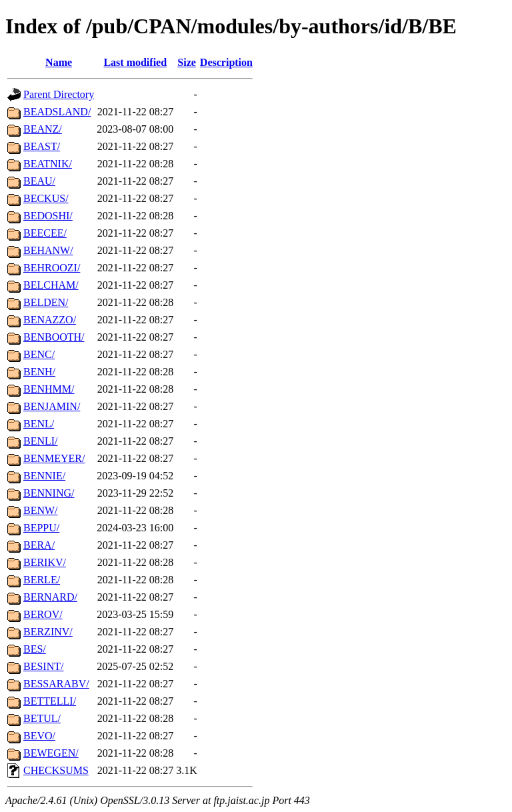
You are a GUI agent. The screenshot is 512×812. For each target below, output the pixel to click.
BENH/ (39, 372)
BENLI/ (41, 441)
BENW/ (41, 510)
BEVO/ (39, 736)
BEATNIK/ (48, 164)
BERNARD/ (50, 597)
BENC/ (39, 354)
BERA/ (39, 545)
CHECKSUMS (56, 770)
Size (187, 62)
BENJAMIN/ (52, 406)
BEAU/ (39, 181)
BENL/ (39, 424)
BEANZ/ (43, 129)
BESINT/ (43, 666)
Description (226, 62)
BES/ (35, 649)
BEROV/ (43, 614)
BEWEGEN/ (51, 753)
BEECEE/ (45, 233)
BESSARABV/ (56, 684)
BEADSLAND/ (57, 112)
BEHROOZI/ (52, 268)
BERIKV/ (45, 562)
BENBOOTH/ (54, 337)
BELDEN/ (46, 302)
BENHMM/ (49, 389)
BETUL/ (42, 718)
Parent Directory (59, 94)
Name (59, 62)
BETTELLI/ (50, 701)
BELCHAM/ (51, 285)
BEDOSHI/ (48, 216)
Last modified (135, 62)
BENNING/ (49, 493)
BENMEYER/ (54, 458)
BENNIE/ (44, 476)
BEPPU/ (41, 528)
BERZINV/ (48, 632)
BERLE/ (42, 580)
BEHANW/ (48, 250)
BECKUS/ (46, 198)
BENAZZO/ (50, 320)
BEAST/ (42, 146)
